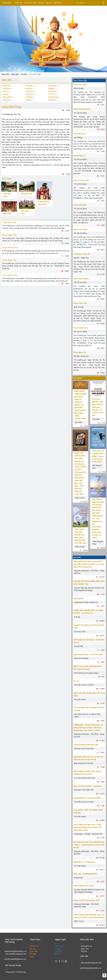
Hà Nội (24, 74)
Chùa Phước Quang (82, 109)
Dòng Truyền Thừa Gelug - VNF (87, 900)
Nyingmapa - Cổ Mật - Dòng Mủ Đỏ (88, 834)
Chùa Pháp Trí (79, 156)
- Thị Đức (83, 951)
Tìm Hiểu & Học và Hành (84, 685)
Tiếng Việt (7, 3)
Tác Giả (49, 3)
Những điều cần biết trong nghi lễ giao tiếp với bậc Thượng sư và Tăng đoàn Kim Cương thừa (89, 564)
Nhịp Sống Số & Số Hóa (83, 763)
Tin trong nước (80, 632)
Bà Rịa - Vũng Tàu (81, 258)
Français (58, 951)
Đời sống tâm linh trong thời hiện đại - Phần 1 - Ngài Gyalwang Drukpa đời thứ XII (89, 845)
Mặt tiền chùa (26, 194)
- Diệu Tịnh (84, 949)
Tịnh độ (77, 617)
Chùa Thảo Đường (81, 279)
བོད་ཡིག (57, 954)
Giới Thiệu (57, 3)
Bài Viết (41, 3)
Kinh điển (78, 422)
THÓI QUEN (78, 599)
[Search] (88, 3)
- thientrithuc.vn (86, 946)
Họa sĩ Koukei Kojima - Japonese (87, 786)
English (58, 949)
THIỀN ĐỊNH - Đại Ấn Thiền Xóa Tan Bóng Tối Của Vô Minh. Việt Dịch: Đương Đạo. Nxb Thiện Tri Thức (88, 728)
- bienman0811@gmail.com (15, 954)
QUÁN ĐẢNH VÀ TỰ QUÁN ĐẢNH (87, 798)
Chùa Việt (28, 3)
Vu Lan (76, 681)
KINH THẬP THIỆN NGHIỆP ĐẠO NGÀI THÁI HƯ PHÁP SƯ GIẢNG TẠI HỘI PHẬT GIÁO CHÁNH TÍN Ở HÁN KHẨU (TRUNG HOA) (80, 405)
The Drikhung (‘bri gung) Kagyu (86, 673)
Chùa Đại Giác (80, 134)
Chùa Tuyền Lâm (81, 328)
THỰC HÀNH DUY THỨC (84, 886)
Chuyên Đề (78, 646)
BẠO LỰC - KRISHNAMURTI (85, 874)
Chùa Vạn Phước (81, 230)
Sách (35, 3)
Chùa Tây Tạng (80, 85)
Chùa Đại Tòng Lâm (82, 254)
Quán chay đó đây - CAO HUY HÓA (88, 655)
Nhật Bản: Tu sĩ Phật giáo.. (85, 862)
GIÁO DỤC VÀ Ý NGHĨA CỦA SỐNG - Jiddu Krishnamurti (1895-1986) (98, 456)
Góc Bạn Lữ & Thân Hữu (84, 749)
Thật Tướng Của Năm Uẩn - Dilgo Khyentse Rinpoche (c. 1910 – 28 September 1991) (87, 827)
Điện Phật (7, 214)
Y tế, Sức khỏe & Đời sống (84, 778)
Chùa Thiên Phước (81, 180)
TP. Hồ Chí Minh (80, 113)
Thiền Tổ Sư (80, 498)
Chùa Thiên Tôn (80, 303)
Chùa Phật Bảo (80, 205)
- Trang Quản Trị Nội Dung (15, 972)
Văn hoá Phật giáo (81, 658)
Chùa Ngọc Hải (80, 352)
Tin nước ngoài (80, 700)
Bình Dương (79, 88)
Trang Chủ (18, 3)
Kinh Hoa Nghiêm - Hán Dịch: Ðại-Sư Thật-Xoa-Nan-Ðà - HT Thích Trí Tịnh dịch (98, 407)
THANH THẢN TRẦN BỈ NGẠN (86, 745)
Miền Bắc (15, 74)
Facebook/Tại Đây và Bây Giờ (86, 602)
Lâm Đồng (78, 138)
